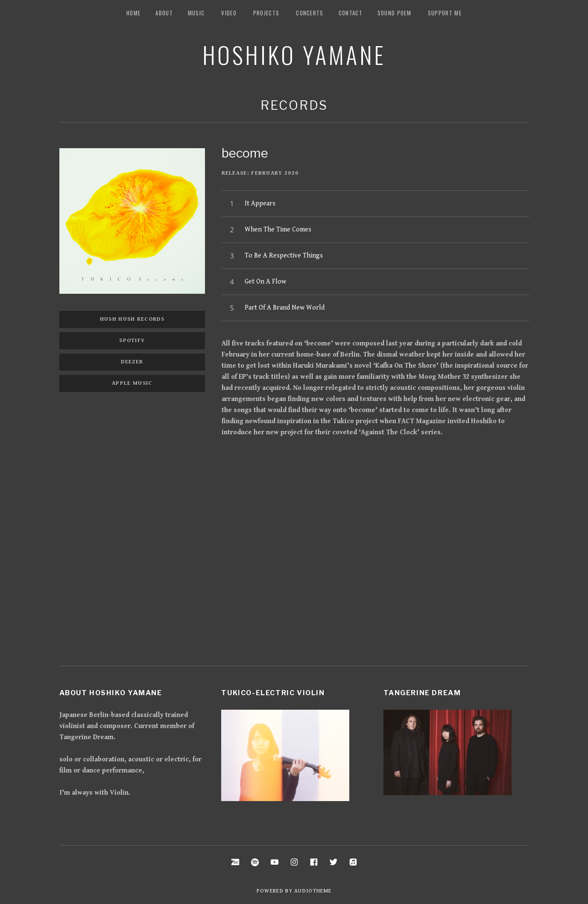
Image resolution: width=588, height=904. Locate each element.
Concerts (310, 13)
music (196, 13)
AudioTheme (313, 891)
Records (294, 105)
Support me (445, 13)
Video (229, 13)
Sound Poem (394, 13)
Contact (351, 13)
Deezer (132, 362)
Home (133, 13)
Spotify (132, 341)
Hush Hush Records (132, 319)
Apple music (132, 383)
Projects (266, 13)
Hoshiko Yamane (294, 54)
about (164, 13)
